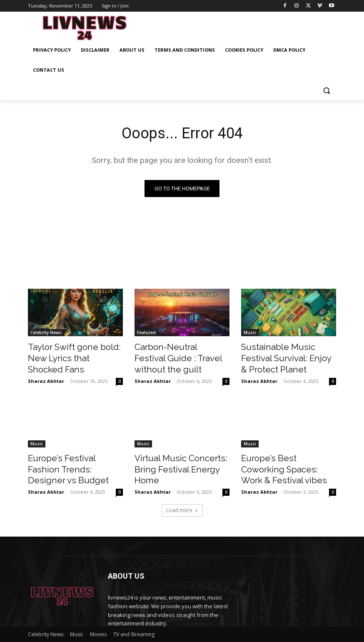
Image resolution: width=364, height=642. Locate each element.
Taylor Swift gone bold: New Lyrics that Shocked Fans (74, 352)
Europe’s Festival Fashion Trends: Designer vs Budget (72, 457)
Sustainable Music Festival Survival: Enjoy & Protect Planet (283, 357)
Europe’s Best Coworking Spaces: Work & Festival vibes (288, 457)
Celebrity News (46, 334)
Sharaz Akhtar (46, 367)
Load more (182, 490)
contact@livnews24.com (167, 621)
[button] (326, 90)
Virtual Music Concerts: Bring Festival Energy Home (180, 457)
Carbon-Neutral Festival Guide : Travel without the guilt (175, 357)
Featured (146, 334)
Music (250, 334)
